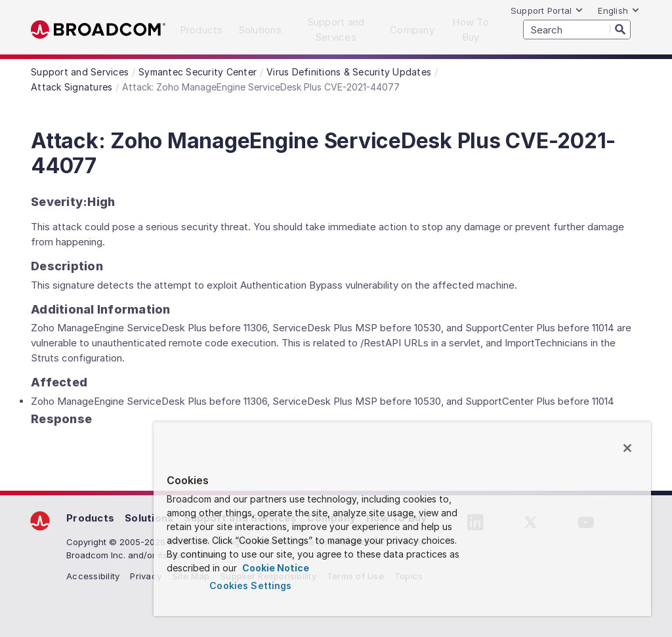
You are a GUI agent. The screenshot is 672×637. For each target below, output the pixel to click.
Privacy (146, 576)
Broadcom (98, 30)
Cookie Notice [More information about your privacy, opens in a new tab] (275, 568)
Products (90, 518)
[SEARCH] (577, 30)
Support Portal (547, 10)
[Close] (627, 448)
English (619, 10)
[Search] (620, 29)
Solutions (149, 518)
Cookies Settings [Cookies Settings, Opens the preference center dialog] (250, 586)
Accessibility (93, 576)
